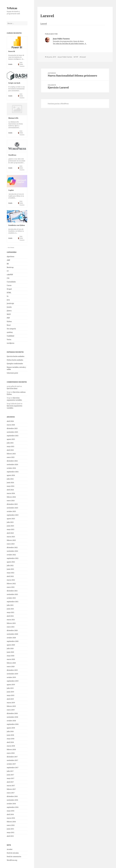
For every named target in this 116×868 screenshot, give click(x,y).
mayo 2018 (11, 739)
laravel (83, 57)
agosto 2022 (11, 562)
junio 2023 (10, 526)
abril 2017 (10, 782)
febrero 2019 (11, 706)
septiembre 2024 (13, 472)
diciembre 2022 (12, 547)
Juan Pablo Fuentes (66, 57)
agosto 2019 (11, 685)
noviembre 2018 (12, 717)
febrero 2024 (11, 497)
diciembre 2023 (12, 504)
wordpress (11, 343)
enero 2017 (11, 793)
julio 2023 (10, 522)
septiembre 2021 (13, 602)
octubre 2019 (11, 677)
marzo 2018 (11, 746)
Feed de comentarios (14, 857)
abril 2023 (10, 533)
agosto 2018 (11, 728)
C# (8, 271)
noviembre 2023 (12, 508)
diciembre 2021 (12, 591)
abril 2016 (10, 814)
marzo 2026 (11, 425)
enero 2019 (11, 710)
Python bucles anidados (15, 360)
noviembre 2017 (12, 760)
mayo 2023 (11, 529)
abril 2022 (10, 576)
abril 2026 (10, 421)
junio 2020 (10, 652)
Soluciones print (12, 373)
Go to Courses (11, 247)
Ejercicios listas (12, 388)
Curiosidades (11, 282)
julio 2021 (10, 605)
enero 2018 (11, 753)
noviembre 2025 (12, 432)
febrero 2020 (11, 663)
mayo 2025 (11, 446)
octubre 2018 (11, 721)
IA (8, 296)
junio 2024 (10, 483)
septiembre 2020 (13, 641)
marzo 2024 (11, 493)
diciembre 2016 (12, 796)
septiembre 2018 (13, 724)
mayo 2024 (11, 486)
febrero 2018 (11, 749)
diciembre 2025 (12, 428)
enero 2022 (11, 587)
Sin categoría (11, 329)
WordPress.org (12, 860)
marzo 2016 (11, 818)
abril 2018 (10, 742)
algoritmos (11, 257)
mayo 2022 (11, 573)
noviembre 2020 (12, 634)
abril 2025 (10, 450)
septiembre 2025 (13, 436)
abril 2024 (10, 490)
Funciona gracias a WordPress (58, 104)
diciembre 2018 (12, 713)
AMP (8, 260)
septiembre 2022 (13, 558)
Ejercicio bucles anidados (16, 356)
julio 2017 (10, 771)
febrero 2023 (11, 540)
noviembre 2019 (12, 674)
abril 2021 (10, 616)
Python (9, 321)
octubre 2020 (11, 638)
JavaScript (10, 303)
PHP (8, 318)
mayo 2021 (11, 612)
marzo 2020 (11, 659)
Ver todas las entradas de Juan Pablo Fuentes (69, 43)
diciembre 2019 (12, 670)
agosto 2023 (11, 519)
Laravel (44, 24)
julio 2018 (10, 731)
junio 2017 (10, 775)
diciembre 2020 (12, 630)
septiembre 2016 (13, 807)
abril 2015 (10, 836)
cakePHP (10, 275)
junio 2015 (10, 829)
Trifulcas (12, 8)
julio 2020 (10, 648)
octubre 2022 (11, 555)
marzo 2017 (11, 786)
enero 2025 (11, 457)
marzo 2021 (11, 620)
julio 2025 (10, 443)
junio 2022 (10, 569)
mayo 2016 (11, 811)
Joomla (9, 307)
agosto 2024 (11, 475)
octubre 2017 (11, 764)
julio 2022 (10, 565)
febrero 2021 (11, 623)
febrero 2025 (11, 454)
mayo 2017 (11, 778)
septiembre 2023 (13, 515)
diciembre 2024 (12, 461)
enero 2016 (11, 825)
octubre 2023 (11, 511)
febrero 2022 (11, 584)
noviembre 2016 (12, 800)
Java (8, 300)
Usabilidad (10, 336)
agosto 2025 (11, 439)
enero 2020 (11, 667)
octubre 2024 (11, 468)
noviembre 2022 (12, 551)
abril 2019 (10, 699)
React (9, 325)
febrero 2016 (11, 822)
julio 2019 (10, 688)
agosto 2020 (11, 645)
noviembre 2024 (12, 464)
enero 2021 (11, 627)
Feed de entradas (13, 853)
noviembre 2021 (12, 594)
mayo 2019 (11, 695)
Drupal (9, 289)
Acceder (10, 849)
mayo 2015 (11, 832)
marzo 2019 (11, 703)
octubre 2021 (11, 598)
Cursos (9, 285)
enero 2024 (11, 501)
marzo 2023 (11, 537)
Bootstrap (10, 267)
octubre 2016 (11, 804)
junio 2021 (10, 609)
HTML (9, 293)
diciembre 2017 (12, 757)
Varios (9, 339)
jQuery (9, 311)
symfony (10, 332)
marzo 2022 (11, 580)
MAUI (9, 314)
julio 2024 (10, 479)
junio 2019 (10, 692)
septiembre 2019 (13, 681)
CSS (8, 278)
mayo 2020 (11, 656)
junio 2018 (10, 735)
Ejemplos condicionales (15, 364)
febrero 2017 (11, 789)
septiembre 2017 (13, 768)
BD (8, 264)
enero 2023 (11, 544)
